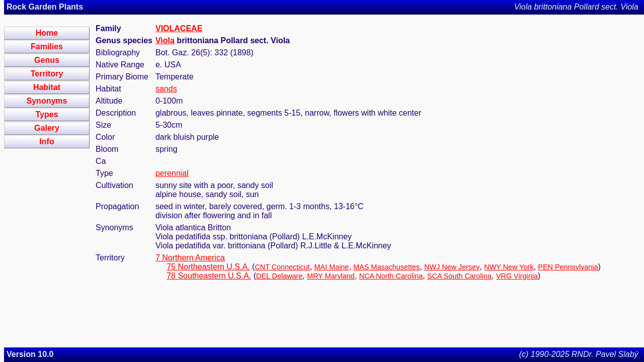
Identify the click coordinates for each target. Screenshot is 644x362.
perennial (172, 173)
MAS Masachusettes (386, 267)
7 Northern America (190, 258)
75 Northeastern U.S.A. (208, 267)
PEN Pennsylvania (568, 267)
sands (166, 89)
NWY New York (509, 267)
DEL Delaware (279, 276)
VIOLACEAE (179, 28)
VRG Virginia (517, 276)
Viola (165, 40)
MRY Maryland (331, 276)
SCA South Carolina (459, 276)
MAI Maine (332, 267)
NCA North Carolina (391, 276)
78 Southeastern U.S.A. (209, 276)
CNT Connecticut (282, 267)
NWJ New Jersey (452, 267)
